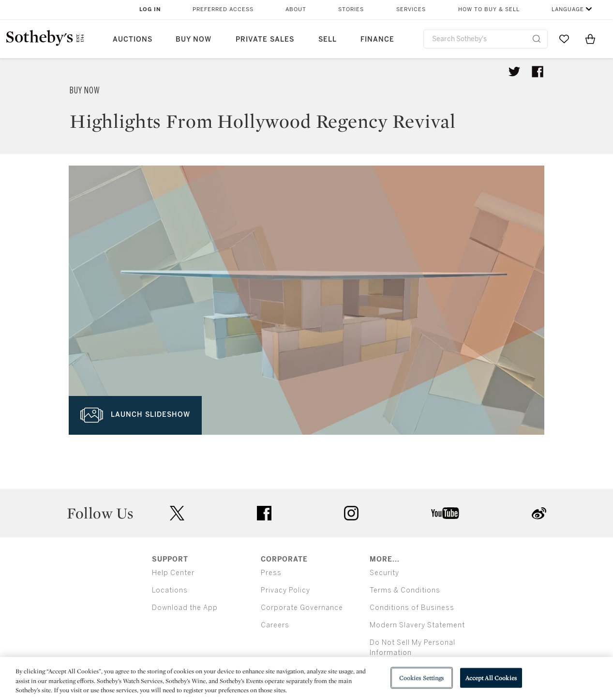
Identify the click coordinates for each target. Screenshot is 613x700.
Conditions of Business (412, 608)
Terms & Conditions (405, 590)
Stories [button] (351, 9)
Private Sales (265, 39)
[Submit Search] (537, 39)
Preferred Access (223, 9)
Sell (328, 39)
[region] (306, 678)
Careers (275, 625)
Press (271, 573)
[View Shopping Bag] (590, 39)
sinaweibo (539, 513)
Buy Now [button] (194, 39)
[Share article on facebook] (538, 72)
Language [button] (568, 9)
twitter (177, 513)
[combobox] (486, 39)
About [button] (296, 9)
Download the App (185, 608)
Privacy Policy (285, 590)
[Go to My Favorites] (564, 39)
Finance (377, 39)
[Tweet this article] (514, 72)
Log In (150, 9)
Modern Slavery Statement (417, 625)
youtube (445, 513)
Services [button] (411, 9)
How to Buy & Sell (489, 9)
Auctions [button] (133, 39)
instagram (351, 513)
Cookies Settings (422, 677)
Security (384, 573)
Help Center (173, 573)
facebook (264, 513)
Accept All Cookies (491, 677)
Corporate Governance (302, 608)
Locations (170, 590)
